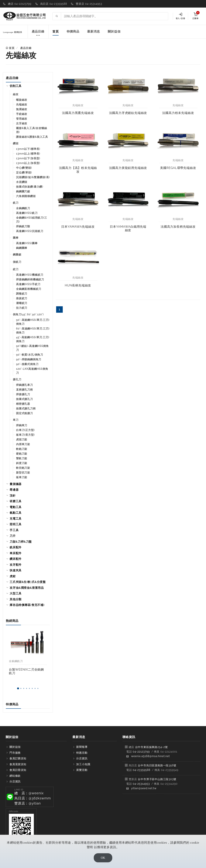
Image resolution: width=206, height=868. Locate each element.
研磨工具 (16, 501)
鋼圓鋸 (17, 255)
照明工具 (16, 524)
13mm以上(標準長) (28, 154)
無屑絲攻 (22, 109)
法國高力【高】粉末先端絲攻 (78, 170)
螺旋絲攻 (22, 100)
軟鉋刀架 (22, 449)
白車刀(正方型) (25, 430)
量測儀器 (16, 484)
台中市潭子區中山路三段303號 (157, 779)
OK (103, 858)
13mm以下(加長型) (28, 158)
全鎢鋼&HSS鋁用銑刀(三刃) (32, 220)
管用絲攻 (22, 119)
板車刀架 (22, 477)
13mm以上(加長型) (28, 163)
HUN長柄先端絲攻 (78, 285)
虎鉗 (13, 576)
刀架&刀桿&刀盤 (21, 542)
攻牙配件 (16, 565)
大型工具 (16, 593)
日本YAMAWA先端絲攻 (78, 227)
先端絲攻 (22, 104)
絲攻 (16, 94)
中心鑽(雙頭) (24, 168)
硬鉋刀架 (22, 454)
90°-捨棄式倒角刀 (27, 364)
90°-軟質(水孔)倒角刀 (30, 355)
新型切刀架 (23, 473)
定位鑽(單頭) (24, 173)
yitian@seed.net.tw (144, 788)
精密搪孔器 (23, 404)
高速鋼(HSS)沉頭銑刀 (30, 231)
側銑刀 (17, 262)
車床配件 (16, 553)
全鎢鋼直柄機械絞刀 (29, 289)
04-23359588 (141, 770)
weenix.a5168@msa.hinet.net (151, 756)
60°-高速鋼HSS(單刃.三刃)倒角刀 (33, 331)
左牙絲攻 (22, 123)
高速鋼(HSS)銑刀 (27, 213)
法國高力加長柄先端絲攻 (178, 227)
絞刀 (16, 269)
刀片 (13, 536)
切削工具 (16, 86)
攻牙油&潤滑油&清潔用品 (27, 588)
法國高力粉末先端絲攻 (178, 113)
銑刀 (16, 203)
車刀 (16, 420)
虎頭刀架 (22, 439)
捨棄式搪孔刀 (24, 399)
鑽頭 (16, 143)
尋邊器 (14, 490)
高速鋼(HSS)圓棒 (27, 243)
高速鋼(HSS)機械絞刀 (30, 275)
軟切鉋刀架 (23, 468)
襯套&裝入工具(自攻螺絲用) (32, 130)
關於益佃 (114, 31)
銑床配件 (16, 547)
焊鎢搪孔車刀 (24, 385)
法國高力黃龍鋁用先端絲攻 (128, 168)
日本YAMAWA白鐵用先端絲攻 (128, 228)
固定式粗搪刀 (24, 413)
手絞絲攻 (22, 114)
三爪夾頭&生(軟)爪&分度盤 (28, 582)
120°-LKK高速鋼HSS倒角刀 (32, 371)
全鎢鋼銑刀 (23, 208)
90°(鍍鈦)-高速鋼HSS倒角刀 (32, 348)
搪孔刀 (17, 379)
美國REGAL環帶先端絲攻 (178, 168)
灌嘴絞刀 (22, 303)
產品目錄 (38, 34)
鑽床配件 (16, 559)
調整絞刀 (22, 294)
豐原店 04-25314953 (89, 4)
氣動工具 (16, 513)
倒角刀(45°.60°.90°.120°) (28, 314)
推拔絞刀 (22, 298)
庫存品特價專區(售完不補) (27, 605)
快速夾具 (16, 570)
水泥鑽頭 (22, 182)
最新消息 (93, 31)
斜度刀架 (22, 463)
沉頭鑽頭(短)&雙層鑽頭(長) (33, 177)
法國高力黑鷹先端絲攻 (78, 113)
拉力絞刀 (22, 308)
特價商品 (73, 31)
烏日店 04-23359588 (54, 4)
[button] (18, 688)
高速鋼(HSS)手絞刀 (28, 284)
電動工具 (16, 507)
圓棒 (16, 238)
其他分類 (16, 599)
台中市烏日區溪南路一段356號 (157, 765)
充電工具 (16, 519)
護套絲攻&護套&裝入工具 (32, 137)
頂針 (13, 496)
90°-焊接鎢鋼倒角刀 (29, 359)
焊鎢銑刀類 (23, 226)
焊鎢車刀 (22, 425)
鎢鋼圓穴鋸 (23, 191)
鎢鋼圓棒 (22, 248)
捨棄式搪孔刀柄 (26, 408)
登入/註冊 (180, 16)
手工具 (14, 530)
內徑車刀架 (23, 444)
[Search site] (115, 16)
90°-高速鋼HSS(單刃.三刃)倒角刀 (33, 322)
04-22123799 (141, 752)
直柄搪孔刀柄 (24, 390)
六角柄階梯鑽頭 (26, 196)
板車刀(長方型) (25, 435)
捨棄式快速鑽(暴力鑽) (30, 187)
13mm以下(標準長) (28, 149)
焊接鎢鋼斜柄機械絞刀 (30, 279)
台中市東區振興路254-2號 (151, 747)
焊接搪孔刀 (23, 394)
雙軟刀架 (22, 458)
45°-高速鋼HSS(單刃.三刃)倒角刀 (33, 339)
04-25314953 (141, 784)
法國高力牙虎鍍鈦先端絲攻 (128, 113)
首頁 (56, 31)
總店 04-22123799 (20, 4)
